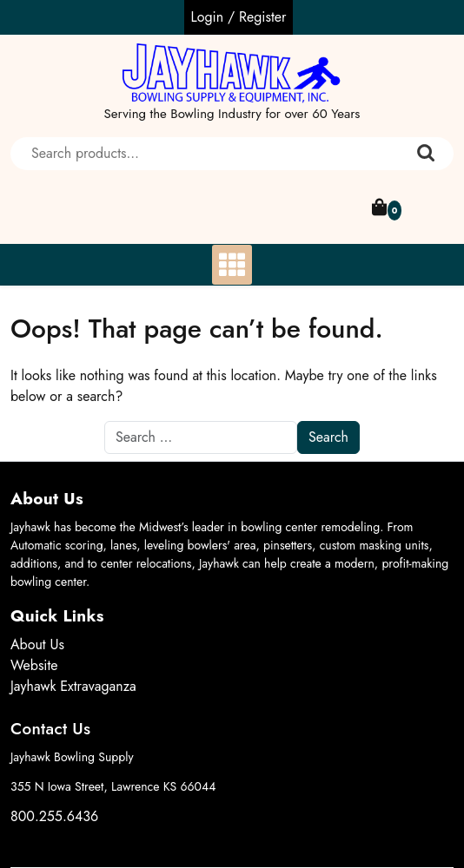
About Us (37, 644)
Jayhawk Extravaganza (73, 686)
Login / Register (239, 17)
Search (426, 154)
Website (34, 665)
